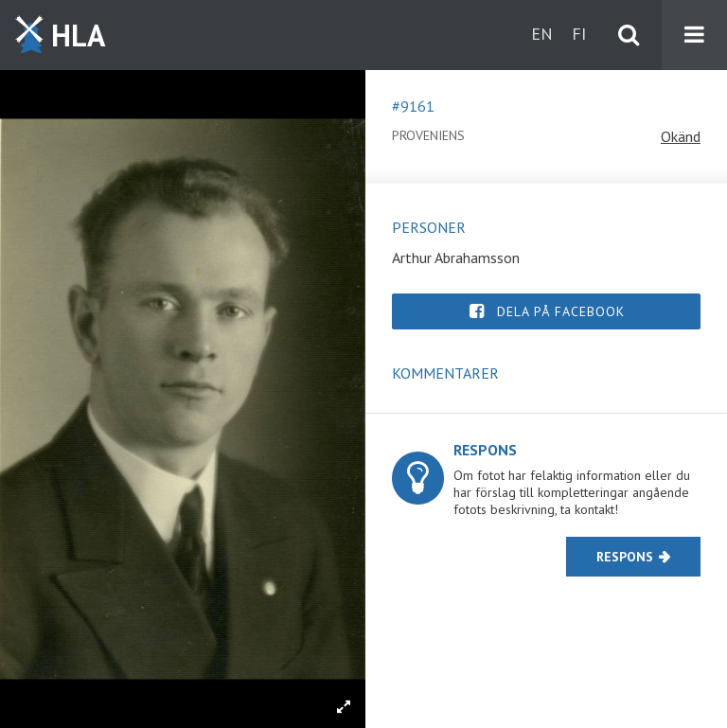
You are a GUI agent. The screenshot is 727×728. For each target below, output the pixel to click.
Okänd (681, 136)
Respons (625, 557)
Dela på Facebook (561, 311)
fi (579, 34)
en (542, 34)
